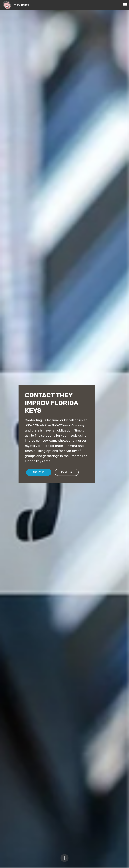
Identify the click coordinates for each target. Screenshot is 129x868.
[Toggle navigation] (125, 4)
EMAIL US (67, 472)
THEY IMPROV (22, 5)
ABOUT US (39, 472)
